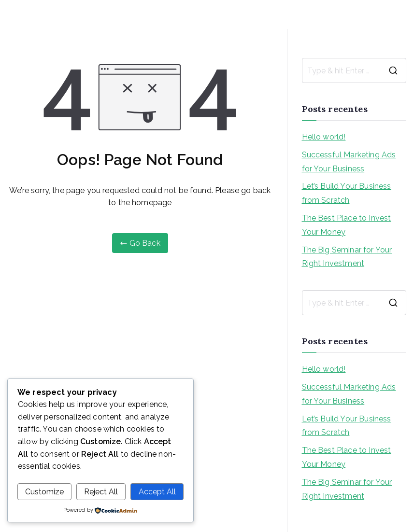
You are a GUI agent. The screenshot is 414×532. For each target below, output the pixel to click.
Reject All (101, 492)
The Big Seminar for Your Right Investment (347, 257)
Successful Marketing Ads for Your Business (349, 162)
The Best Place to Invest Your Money (347, 225)
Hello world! (324, 137)
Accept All (157, 492)
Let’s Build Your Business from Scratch (347, 193)
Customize (44, 492)
